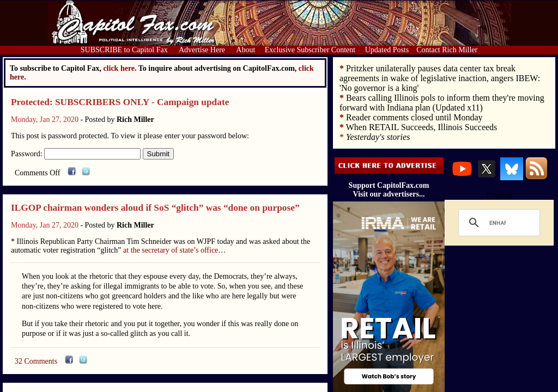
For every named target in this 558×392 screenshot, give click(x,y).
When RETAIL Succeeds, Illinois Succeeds (422, 127)
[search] (498, 223)
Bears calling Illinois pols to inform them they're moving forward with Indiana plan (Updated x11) (442, 103)
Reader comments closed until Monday (414, 117)
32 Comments (36, 361)
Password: (76, 154)
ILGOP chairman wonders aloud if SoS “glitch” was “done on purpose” (155, 208)
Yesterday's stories (378, 137)
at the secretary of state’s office (171, 250)
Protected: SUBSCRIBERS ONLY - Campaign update (120, 102)
